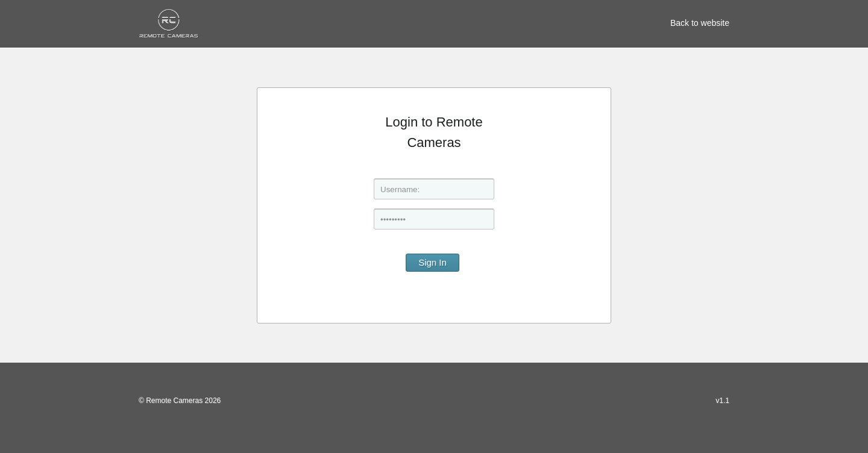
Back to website (700, 23)
